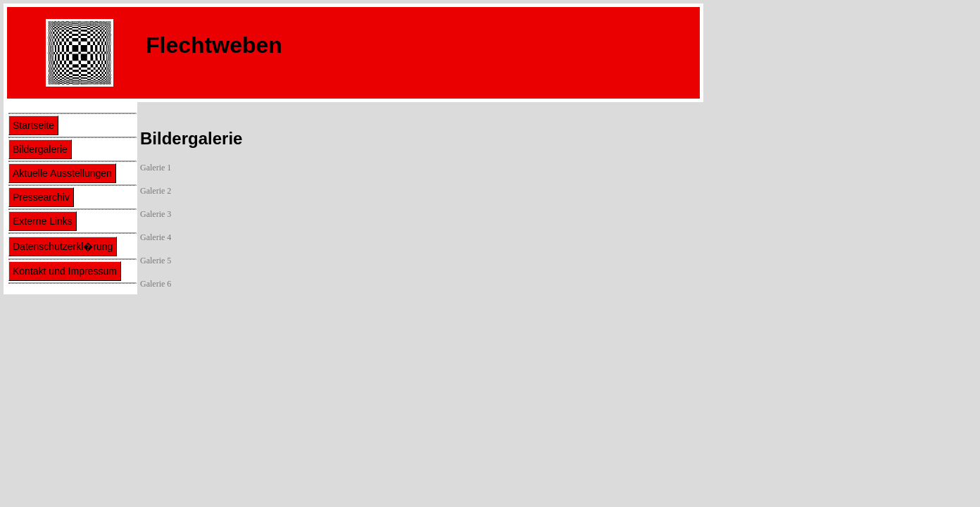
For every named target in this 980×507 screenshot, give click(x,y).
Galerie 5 (156, 261)
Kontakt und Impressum (65, 271)
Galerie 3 (156, 214)
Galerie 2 (156, 191)
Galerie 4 (156, 237)
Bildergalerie (40, 149)
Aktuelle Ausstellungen (62, 173)
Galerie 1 (156, 168)
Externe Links (43, 221)
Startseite (33, 125)
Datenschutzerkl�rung (63, 246)
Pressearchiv (41, 197)
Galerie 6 (156, 284)
